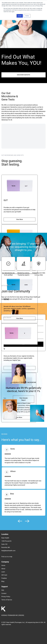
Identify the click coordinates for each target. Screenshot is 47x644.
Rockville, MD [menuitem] (6, 547)
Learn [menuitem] (3, 572)
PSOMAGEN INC (13, 615)
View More (20, 219)
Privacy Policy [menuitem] (6, 597)
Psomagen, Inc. (20, 622)
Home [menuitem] (3, 565)
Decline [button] (27, 16)
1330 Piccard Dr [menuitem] (6, 541)
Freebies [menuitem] (4, 578)
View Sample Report (23, 399)
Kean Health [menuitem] (5, 538)
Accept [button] (20, 16)
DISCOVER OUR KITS (23, 75)
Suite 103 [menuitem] (4, 544)
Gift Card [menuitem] (4, 575)
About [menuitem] (3, 569)
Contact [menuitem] (4, 593)
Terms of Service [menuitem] (7, 600)
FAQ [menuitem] (3, 590)
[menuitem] (23, 555)
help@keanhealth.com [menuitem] (8, 551)
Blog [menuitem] (3, 581)
